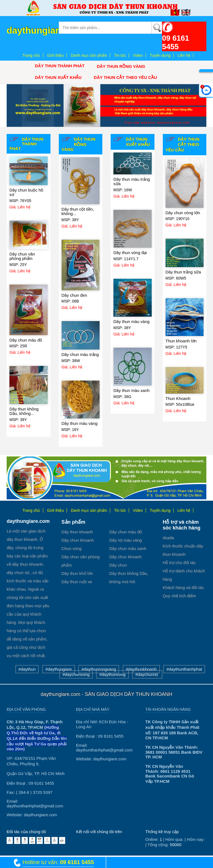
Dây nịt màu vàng (125, 540)
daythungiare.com (46, 30)
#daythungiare (59, 669)
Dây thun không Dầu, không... (24, 411)
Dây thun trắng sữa (183, 272)
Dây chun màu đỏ (26, 340)
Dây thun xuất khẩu (58, 77)
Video (138, 55)
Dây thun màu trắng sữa (132, 182)
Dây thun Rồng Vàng (121, 66)
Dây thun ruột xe (77, 582)
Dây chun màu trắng (80, 354)
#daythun (27, 669)
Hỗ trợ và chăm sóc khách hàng (182, 525)
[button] (22, 106)
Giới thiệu (56, 55)
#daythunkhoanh (141, 669)
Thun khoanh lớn (181, 341)
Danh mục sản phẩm (89, 55)
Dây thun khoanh (77, 532)
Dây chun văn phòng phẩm (22, 256)
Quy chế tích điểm (179, 596)
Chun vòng (72, 548)
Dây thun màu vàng (80, 423)
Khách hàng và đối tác (183, 587)
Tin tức (120, 55)
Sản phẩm (73, 522)
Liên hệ (184, 55)
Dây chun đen (74, 295)
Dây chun (118, 565)
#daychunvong (76, 674)
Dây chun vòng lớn (183, 213)
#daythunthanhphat (184, 669)
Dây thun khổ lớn (77, 573)
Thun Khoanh (178, 398)
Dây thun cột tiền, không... (78, 211)
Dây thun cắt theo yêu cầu (125, 77)
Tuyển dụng (160, 55)
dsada (168, 538)
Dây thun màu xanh (131, 390)
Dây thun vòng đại (130, 253)
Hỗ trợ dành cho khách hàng (184, 575)
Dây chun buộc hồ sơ (26, 192)
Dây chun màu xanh (128, 548)
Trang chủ (31, 55)
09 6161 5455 (176, 42)
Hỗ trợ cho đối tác (179, 563)
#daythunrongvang (99, 669)
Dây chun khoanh (78, 540)
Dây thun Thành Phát (60, 66)
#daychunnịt (147, 674)
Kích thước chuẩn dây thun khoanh (183, 550)
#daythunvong (112, 674)
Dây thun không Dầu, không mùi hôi (129, 578)
